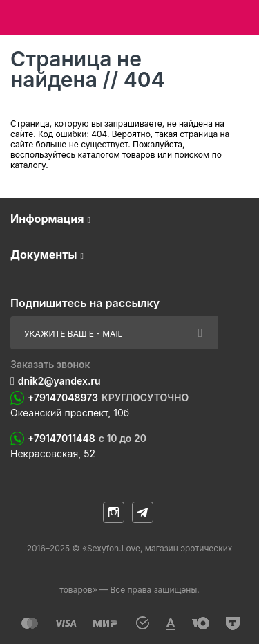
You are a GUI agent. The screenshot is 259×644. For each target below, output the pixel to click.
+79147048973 (108, 398)
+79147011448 (87, 439)
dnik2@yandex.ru (59, 381)
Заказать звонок (50, 364)
